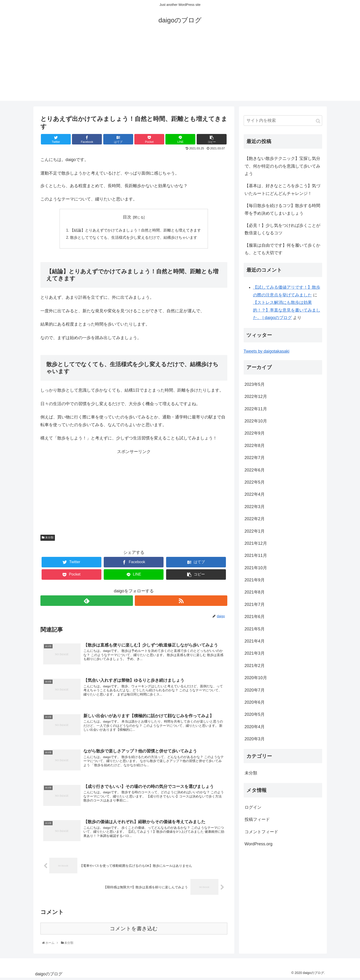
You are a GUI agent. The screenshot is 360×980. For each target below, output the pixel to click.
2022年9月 (255, 433)
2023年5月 (255, 384)
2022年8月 (255, 446)
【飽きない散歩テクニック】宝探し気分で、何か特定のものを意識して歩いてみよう (282, 166)
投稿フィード (257, 819)
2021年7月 (255, 604)
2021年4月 (255, 641)
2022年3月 (255, 507)
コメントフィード (261, 832)
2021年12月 (256, 543)
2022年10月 (256, 421)
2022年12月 (256, 397)
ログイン (253, 807)
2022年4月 (255, 494)
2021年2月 (255, 666)
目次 (127, 217)
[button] (318, 121)
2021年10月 (256, 568)
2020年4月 (255, 727)
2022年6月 (255, 470)
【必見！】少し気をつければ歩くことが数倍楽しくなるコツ (282, 229)
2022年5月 (255, 482)
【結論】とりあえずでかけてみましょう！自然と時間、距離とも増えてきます (136, 231)
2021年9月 (255, 580)
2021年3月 (255, 653)
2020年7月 (255, 690)
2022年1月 (255, 531)
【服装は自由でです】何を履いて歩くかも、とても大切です (282, 249)
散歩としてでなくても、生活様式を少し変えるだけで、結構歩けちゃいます (134, 238)
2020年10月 (256, 678)
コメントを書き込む (134, 931)
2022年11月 (256, 409)
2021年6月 (255, 617)
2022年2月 (255, 519)
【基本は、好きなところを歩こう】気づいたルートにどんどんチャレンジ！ (282, 190)
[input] (283, 121)
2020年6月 (255, 702)
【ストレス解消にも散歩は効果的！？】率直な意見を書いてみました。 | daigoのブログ (287, 310)
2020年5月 (255, 714)
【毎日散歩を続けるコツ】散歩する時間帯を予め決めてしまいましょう (282, 209)
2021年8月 (255, 592)
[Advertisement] (180, 68)
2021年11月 (256, 555)
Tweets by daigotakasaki (267, 351)
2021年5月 (255, 629)
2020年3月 (255, 739)
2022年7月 (255, 458)
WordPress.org (259, 844)
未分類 (48, 538)
